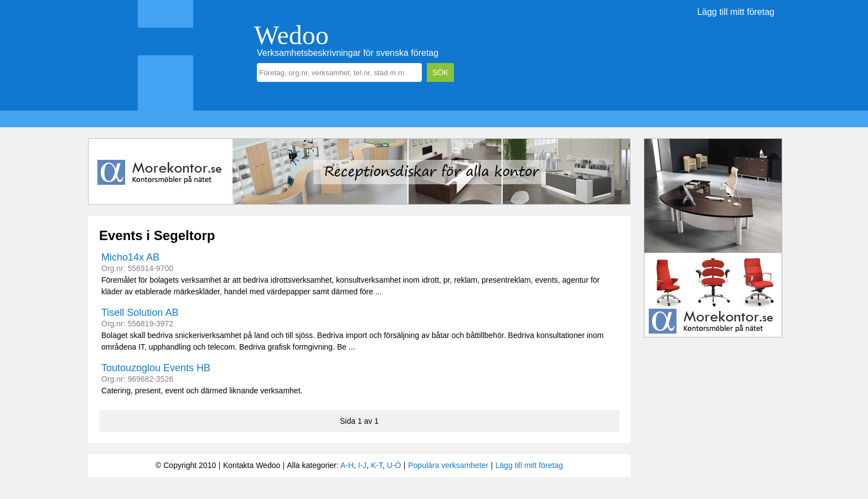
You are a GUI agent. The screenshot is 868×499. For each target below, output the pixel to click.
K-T (377, 465)
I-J (363, 465)
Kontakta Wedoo (252, 465)
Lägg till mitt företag (736, 12)
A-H (347, 465)
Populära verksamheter (448, 465)
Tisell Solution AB (140, 313)
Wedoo (291, 35)
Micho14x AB (130, 257)
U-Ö (394, 465)
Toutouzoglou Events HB (156, 368)
